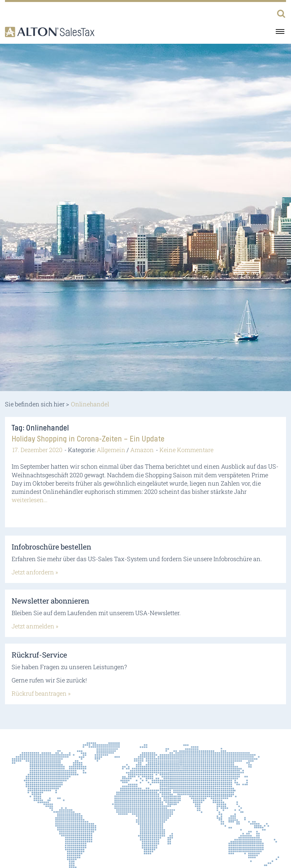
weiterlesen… (29, 500)
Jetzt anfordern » (35, 572)
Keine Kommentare (186, 450)
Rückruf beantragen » (41, 693)
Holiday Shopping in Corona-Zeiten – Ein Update (88, 439)
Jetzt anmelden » (35, 626)
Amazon (142, 450)
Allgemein (111, 450)
